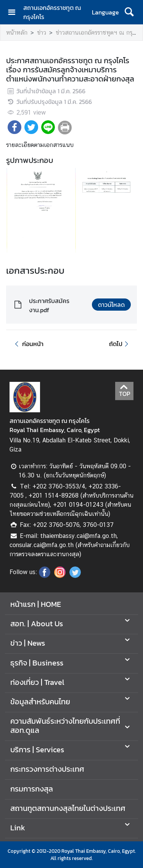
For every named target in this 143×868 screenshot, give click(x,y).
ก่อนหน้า (28, 344)
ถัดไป (120, 344)
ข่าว (42, 33)
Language (105, 12)
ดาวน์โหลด (111, 305)
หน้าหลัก (17, 33)
